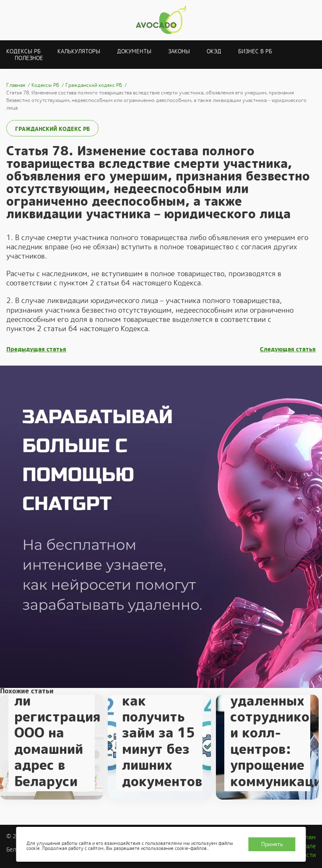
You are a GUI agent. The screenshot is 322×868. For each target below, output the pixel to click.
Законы (179, 51)
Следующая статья (288, 349)
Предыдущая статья (36, 349)
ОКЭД (214, 51)
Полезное (29, 58)
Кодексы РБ (23, 51)
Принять (272, 844)
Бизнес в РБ (255, 51)
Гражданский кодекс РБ (52, 129)
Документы (134, 51)
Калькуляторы (79, 51)
